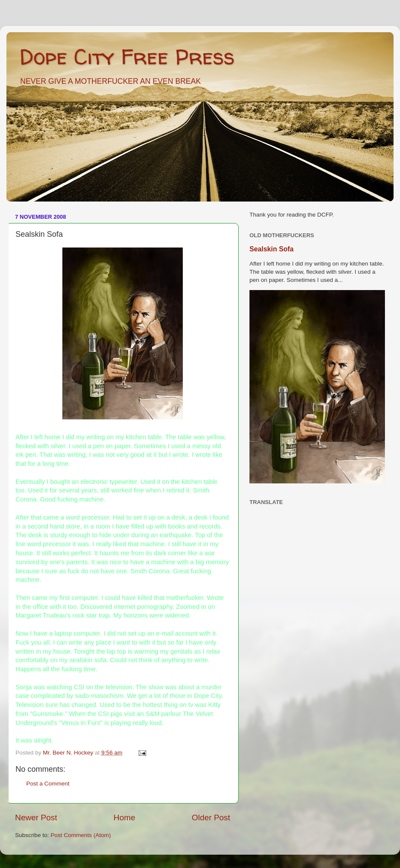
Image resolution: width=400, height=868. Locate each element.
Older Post (211, 818)
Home (124, 818)
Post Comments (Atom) (81, 835)
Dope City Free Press (127, 57)
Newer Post (36, 818)
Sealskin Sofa (272, 249)
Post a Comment (48, 784)
